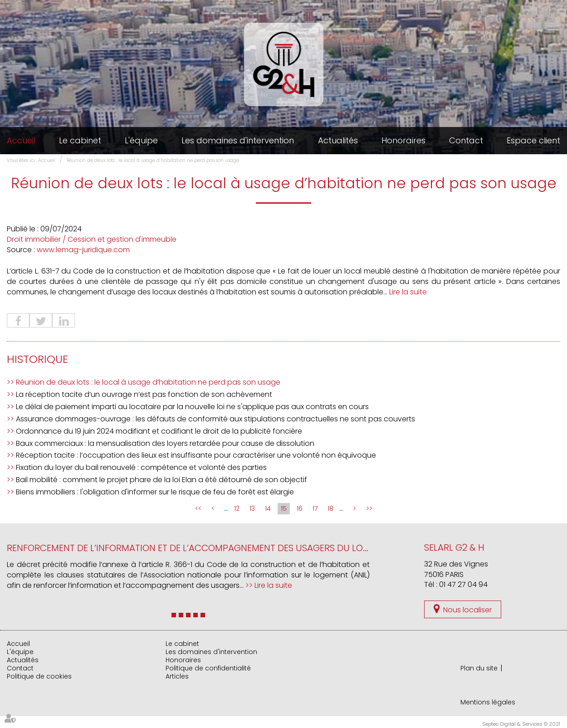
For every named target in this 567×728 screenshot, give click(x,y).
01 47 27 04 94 (463, 584)
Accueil (21, 140)
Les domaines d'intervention (238, 140)
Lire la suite (408, 292)
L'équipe (141, 140)
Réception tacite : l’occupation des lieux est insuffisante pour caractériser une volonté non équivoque (196, 455)
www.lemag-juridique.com (83, 250)
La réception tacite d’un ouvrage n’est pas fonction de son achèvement (144, 394)
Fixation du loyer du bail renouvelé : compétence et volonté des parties (141, 467)
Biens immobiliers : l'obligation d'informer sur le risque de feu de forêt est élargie (155, 492)
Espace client (533, 140)
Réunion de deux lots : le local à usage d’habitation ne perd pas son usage (153, 160)
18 (330, 508)
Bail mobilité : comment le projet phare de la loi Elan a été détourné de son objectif (161, 480)
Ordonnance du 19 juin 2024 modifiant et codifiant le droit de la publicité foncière (159, 431)
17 (315, 508)
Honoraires (403, 140)
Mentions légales (488, 702)
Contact (466, 140)
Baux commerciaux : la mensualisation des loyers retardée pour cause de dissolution (165, 443)
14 (268, 508)
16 (300, 508)
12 (237, 508)
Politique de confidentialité (208, 668)
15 (284, 508)
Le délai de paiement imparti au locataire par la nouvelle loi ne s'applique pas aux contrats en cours (192, 407)
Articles (177, 676)
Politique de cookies (39, 676)
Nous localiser (467, 610)
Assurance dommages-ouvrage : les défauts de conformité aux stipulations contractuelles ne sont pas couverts (215, 419)
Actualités (338, 140)
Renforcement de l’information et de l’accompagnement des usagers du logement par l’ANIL (225, 548)
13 (252, 508)
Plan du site (479, 668)
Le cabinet (80, 140)
